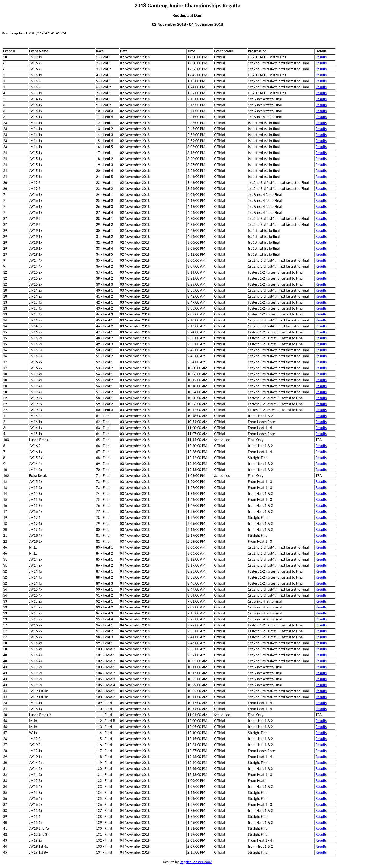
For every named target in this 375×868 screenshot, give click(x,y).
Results (321, 57)
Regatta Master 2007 (196, 862)
